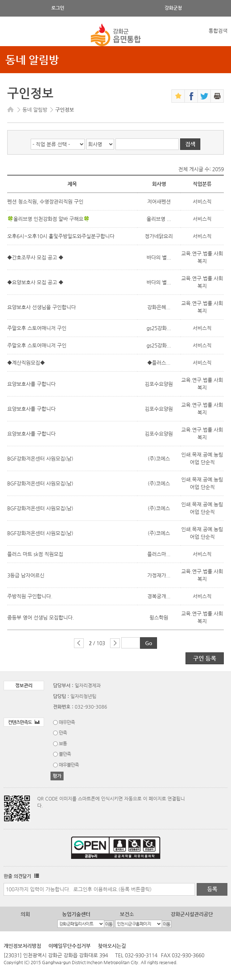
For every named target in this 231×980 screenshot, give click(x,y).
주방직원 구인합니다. (30, 596)
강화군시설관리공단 (192, 914)
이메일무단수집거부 (69, 946)
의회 (25, 914)
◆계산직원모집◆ (26, 363)
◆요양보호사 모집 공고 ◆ (36, 282)
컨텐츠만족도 (24, 722)
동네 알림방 (32, 60)
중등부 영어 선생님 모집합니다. (41, 617)
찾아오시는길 (112, 946)
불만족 (65, 754)
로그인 (58, 8)
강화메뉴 (12, 35)
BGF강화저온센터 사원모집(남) (40, 458)
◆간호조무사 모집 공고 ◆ (36, 257)
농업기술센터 (76, 914)
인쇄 (217, 96)
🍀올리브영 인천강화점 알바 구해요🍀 (48, 219)
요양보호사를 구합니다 (31, 384)
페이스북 (191, 96)
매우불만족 (69, 765)
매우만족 (67, 722)
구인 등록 (205, 658)
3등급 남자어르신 (26, 575)
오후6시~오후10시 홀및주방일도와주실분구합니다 (61, 236)
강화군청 (173, 8)
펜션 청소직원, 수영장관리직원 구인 (45, 201)
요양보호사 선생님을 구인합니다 (42, 307)
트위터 (204, 96)
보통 (63, 743)
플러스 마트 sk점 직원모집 (35, 554)
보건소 (127, 914)
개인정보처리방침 (22, 946)
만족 (63, 733)
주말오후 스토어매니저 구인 (37, 328)
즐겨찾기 (178, 96)
